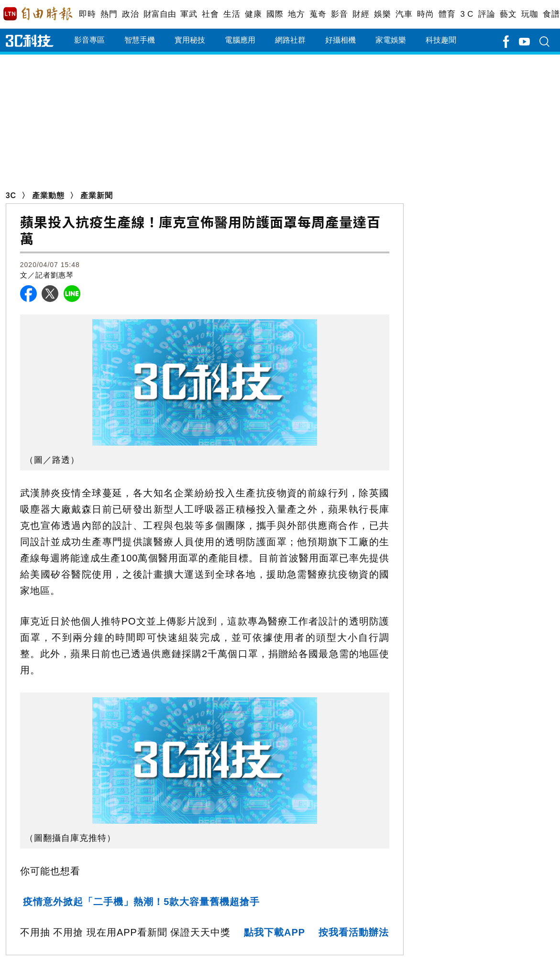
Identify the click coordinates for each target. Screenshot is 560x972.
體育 (447, 14)
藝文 (508, 14)
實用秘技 (190, 40)
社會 (210, 14)
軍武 (189, 14)
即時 (87, 14)
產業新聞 (97, 196)
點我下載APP (275, 932)
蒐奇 (318, 14)
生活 (232, 14)
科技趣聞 (441, 40)
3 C (467, 14)
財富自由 (159, 14)
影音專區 (89, 40)
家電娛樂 (391, 40)
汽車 (404, 14)
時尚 (425, 14)
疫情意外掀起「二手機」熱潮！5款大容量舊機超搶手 (141, 902)
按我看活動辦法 (354, 932)
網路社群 (290, 40)
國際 (275, 14)
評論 (487, 14)
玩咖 (530, 14)
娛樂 (382, 14)
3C (11, 196)
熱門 (109, 14)
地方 (296, 14)
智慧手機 (140, 40)
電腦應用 (240, 40)
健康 (253, 14)
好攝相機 (340, 40)
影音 (339, 14)
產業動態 (48, 196)
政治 (130, 14)
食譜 (551, 14)
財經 (361, 14)
